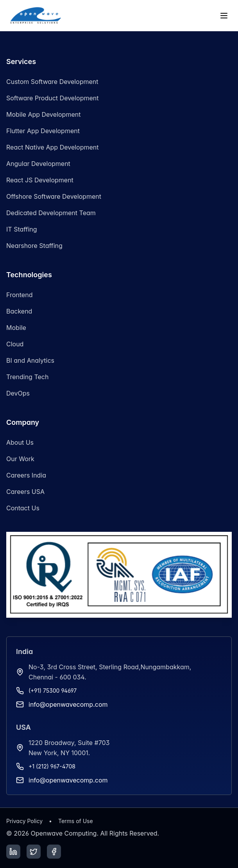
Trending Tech (27, 377)
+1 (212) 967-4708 (52, 766)
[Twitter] (34, 852)
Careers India (26, 475)
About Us (20, 442)
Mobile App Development (43, 114)
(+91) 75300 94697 (53, 691)
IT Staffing (22, 229)
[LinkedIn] (13, 852)
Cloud (15, 344)
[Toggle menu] (224, 16)
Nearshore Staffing (34, 246)
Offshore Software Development (54, 196)
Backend (19, 311)
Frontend (19, 295)
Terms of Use (76, 821)
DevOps (18, 393)
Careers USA (25, 492)
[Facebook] (54, 852)
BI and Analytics (30, 360)
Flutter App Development (43, 131)
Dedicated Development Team (51, 213)
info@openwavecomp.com (68, 704)
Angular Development (38, 164)
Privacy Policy (24, 821)
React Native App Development (53, 147)
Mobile (16, 328)
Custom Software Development (52, 82)
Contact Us (23, 508)
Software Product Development (52, 98)
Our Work (20, 459)
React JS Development (40, 180)
